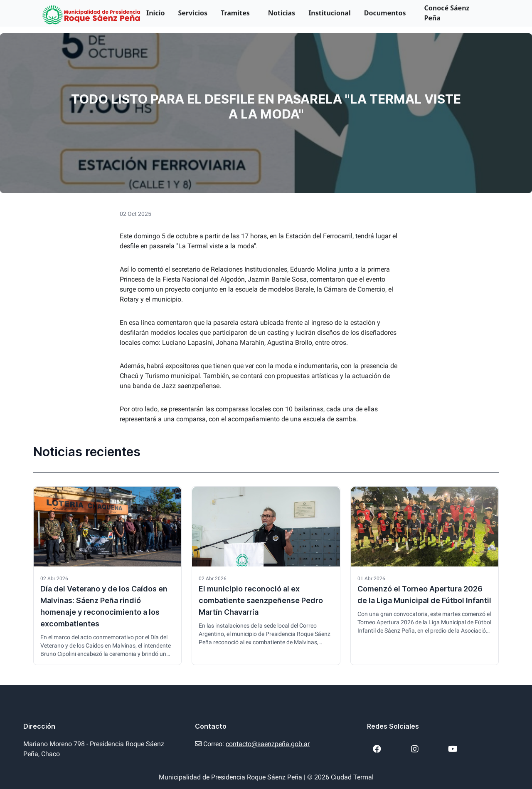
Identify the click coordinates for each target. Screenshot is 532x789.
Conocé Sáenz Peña (447, 13)
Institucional (330, 13)
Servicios (193, 13)
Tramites (235, 13)
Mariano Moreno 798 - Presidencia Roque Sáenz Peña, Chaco (94, 749)
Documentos (385, 13)
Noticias (282, 13)
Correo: (252, 744)
